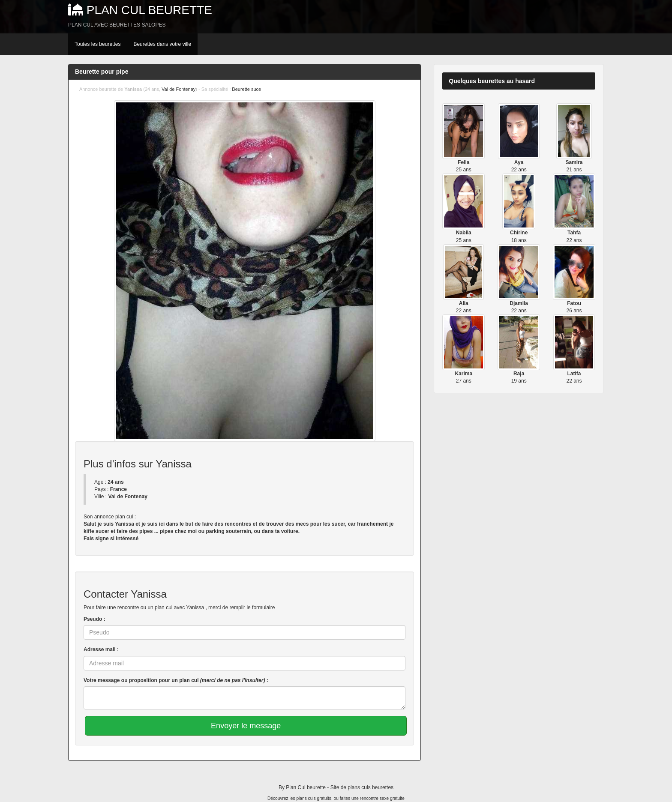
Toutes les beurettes (97, 44)
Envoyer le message (246, 726)
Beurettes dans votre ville (162, 44)
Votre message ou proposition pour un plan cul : (176, 680)
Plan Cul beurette (149, 10)
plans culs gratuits (314, 798)
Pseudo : (94, 619)
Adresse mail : (101, 649)
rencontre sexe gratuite (382, 798)
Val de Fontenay (178, 89)
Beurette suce (246, 89)
